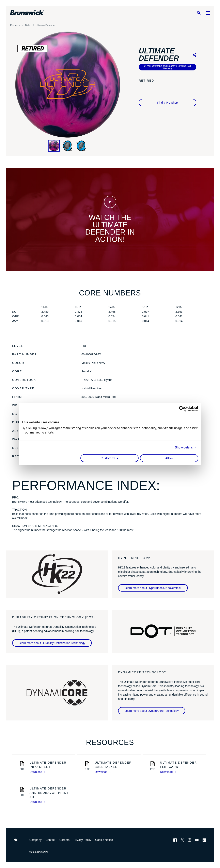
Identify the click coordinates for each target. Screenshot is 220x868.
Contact (50, 840)
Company (35, 840)
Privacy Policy (82, 840)
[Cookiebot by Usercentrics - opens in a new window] (181, 409)
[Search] (199, 13)
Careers (64, 840)
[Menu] (208, 13)
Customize (108, 458)
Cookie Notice (104, 840)
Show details (184, 447)
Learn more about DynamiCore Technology (152, 711)
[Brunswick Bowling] (27, 13)
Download (37, 772)
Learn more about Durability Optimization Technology (52, 643)
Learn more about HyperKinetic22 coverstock (153, 588)
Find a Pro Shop (167, 103)
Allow (169, 458)
